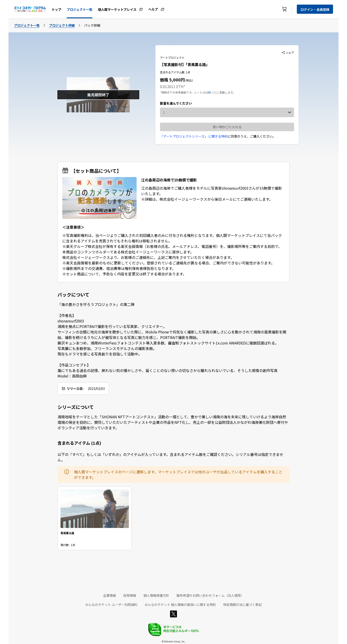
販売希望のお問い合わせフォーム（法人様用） (210, 595)
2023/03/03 (96, 389)
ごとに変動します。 (223, 92)
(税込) (189, 80)
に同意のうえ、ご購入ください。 (252, 136)
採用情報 (130, 595)
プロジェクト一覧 (80, 9)
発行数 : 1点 (68, 545)
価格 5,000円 (172, 80)
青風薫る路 (67, 533)
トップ (56, 9)
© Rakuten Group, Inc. (173, 641)
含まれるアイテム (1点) (79, 443)
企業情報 (110, 595)
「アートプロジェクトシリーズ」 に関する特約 (194, 136)
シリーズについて (76, 407)
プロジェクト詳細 (62, 25)
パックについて (73, 295)
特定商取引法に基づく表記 (242, 605)
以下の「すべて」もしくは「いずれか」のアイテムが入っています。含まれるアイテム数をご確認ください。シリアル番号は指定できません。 (170, 457)
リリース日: (75, 389)
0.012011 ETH (172, 86)
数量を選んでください (176, 103)
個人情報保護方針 (156, 595)
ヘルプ (153, 9)
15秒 (208, 92)
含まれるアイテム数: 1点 (175, 72)
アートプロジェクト (172, 57)
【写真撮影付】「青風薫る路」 (185, 64)
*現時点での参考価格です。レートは (183, 92)
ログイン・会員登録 (315, 9)
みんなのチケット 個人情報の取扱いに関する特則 (180, 605)
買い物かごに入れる (227, 127)
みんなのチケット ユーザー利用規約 (111, 605)
